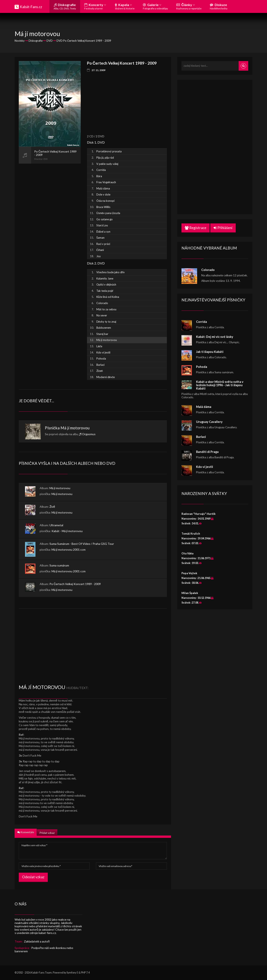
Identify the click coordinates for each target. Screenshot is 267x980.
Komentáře (26, 832)
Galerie (155, 6)
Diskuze (219, 6)
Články (189, 6)
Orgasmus (89, 434)
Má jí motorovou (75, 428)
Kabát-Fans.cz (31, 7)
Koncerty (95, 6)
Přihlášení (223, 228)
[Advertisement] (50, 226)
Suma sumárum (59, 565)
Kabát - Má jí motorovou (67, 531)
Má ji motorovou (60, 488)
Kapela (125, 6)
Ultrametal (56, 525)
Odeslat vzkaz (33, 877)
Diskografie (65, 6)
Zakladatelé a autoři (37, 941)
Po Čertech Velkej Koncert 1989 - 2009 (75, 584)
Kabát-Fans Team (41, 973)
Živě (52, 507)
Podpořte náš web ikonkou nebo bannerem (44, 949)
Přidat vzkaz (47, 833)
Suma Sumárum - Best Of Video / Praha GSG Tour (82, 544)
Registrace (196, 228)
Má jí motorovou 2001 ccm (69, 550)
